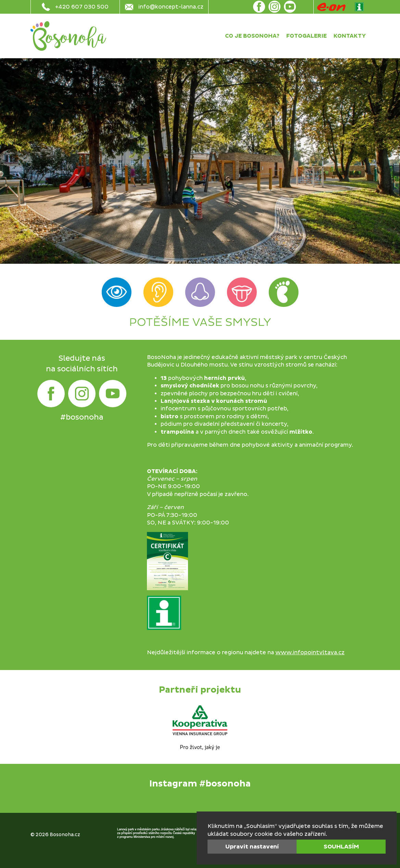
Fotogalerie (307, 36)
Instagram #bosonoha (200, 784)
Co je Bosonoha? (252, 36)
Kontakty (350, 36)
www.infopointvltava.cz (310, 653)
